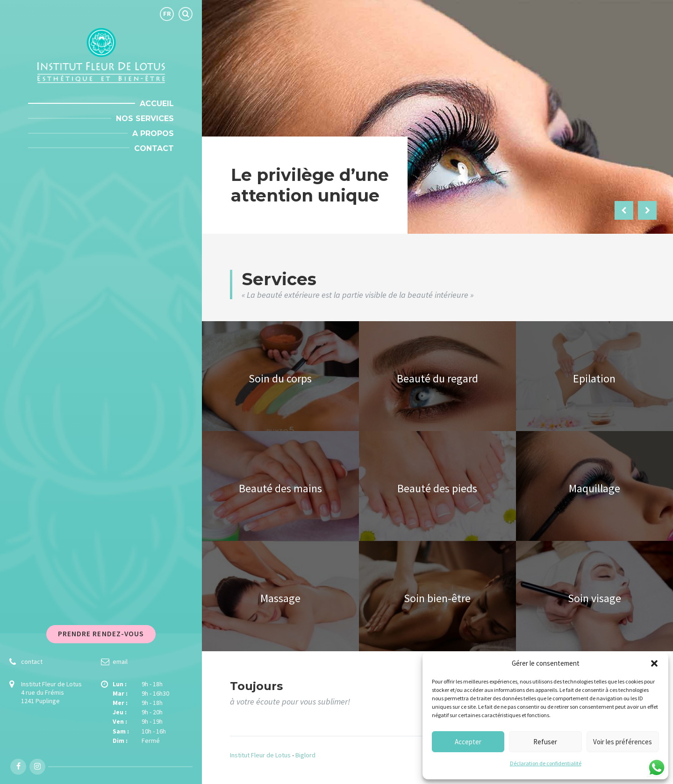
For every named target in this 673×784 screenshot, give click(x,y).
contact (32, 662)
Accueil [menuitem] (157, 104)
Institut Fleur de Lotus (260, 755)
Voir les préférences (623, 742)
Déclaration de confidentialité (546, 763)
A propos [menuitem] (153, 133)
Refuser (545, 742)
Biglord (305, 755)
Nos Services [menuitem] (145, 119)
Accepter (468, 742)
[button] (654, 663)
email (120, 662)
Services (279, 279)
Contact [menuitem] (154, 148)
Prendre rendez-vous (101, 634)
